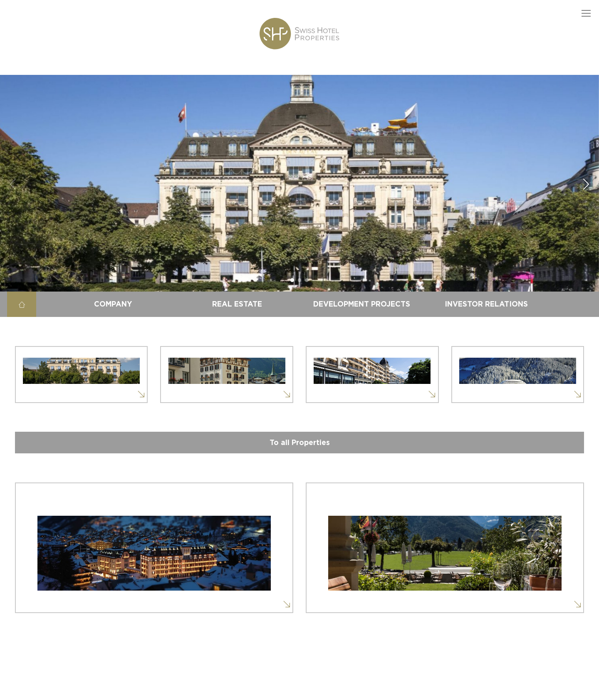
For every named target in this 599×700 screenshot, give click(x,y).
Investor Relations (486, 304)
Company (113, 304)
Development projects (362, 304)
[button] (586, 13)
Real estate (237, 304)
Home (22, 304)
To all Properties (300, 443)
